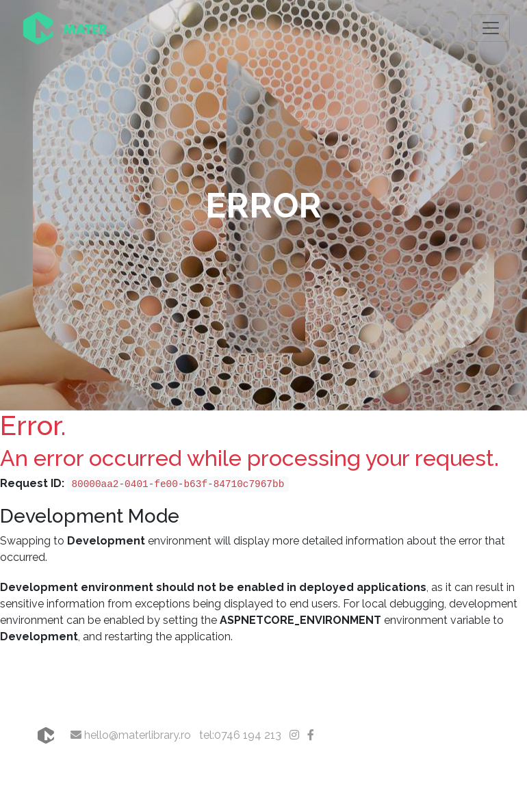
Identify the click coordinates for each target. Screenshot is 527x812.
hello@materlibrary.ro (131, 735)
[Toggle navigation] (491, 28)
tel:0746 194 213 (240, 735)
